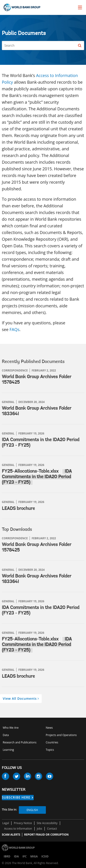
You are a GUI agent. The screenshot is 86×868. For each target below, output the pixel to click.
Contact (52, 829)
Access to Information (18, 829)
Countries (52, 742)
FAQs (14, 329)
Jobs (40, 829)
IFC (25, 856)
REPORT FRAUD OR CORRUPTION (46, 835)
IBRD (7, 856)
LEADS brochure (18, 509)
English (32, 810)
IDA (16, 856)
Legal (6, 823)
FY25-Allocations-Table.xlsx (30, 471)
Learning (8, 750)
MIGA (34, 856)
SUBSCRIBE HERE (16, 797)
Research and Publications (20, 742)
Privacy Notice (23, 823)
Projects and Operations (61, 735)
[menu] (80, 7)
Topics (50, 750)
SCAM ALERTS (11, 835)
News (49, 728)
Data (6, 735)
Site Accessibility (47, 823)
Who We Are (11, 728)
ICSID (45, 856)
